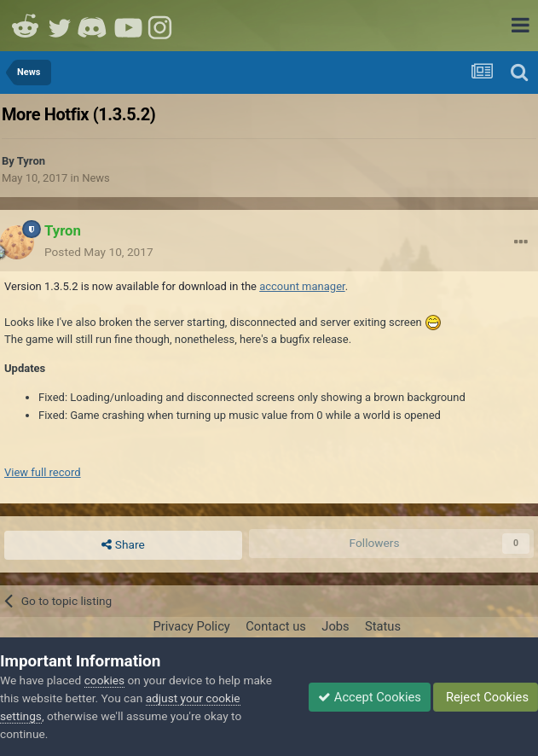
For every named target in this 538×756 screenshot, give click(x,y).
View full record (43, 472)
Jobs (335, 626)
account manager (302, 286)
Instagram (162, 26)
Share (123, 545)
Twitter (60, 26)
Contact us (276, 626)
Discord (94, 26)
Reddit (26, 26)
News (96, 178)
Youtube (128, 26)
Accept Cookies (370, 697)
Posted (99, 252)
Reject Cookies (486, 697)
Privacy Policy (191, 626)
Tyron (31, 161)
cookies (104, 680)
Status (383, 626)
